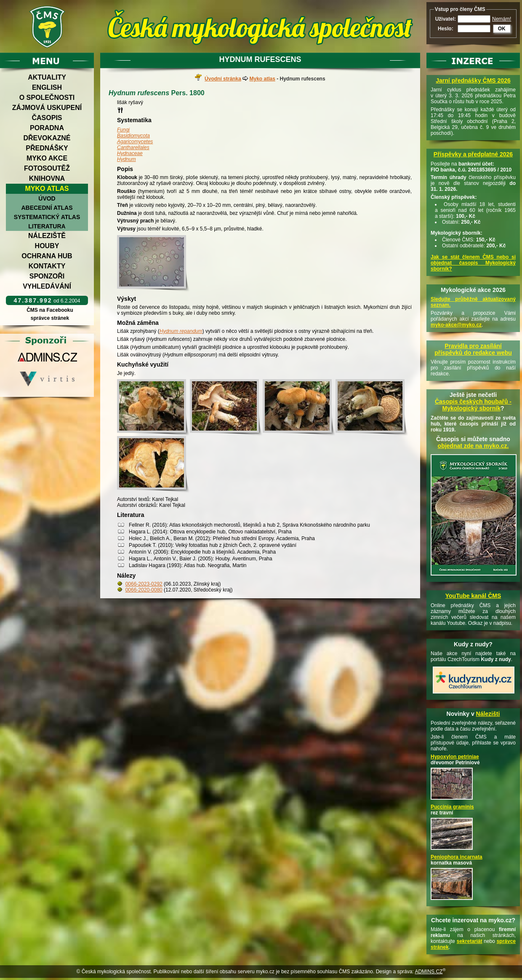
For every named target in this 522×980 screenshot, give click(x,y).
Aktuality (47, 77)
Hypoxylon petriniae (455, 757)
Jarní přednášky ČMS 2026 (473, 80)
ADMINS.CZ (429, 972)
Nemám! (502, 19)
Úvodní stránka (223, 79)
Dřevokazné (47, 138)
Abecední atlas (47, 208)
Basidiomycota (133, 136)
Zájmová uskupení (47, 108)
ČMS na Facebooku (50, 310)
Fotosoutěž (47, 168)
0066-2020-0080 (144, 590)
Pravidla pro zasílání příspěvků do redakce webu (473, 349)
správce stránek (50, 318)
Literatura (47, 226)
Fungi (123, 130)
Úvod (47, 198)
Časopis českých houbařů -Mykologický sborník (473, 405)
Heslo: (446, 29)
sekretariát (470, 941)
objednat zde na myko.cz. (473, 446)
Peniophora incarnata (457, 857)
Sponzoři (47, 276)
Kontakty (47, 266)
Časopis (47, 118)
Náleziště (47, 236)
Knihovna (47, 178)
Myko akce (47, 158)
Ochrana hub (47, 256)
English (47, 87)
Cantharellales (133, 147)
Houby (47, 246)
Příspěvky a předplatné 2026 (473, 154)
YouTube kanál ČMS (473, 596)
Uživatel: (446, 19)
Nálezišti (488, 714)
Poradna (47, 128)
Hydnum (127, 159)
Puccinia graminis (452, 807)
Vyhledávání (47, 286)
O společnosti (47, 98)
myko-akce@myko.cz (456, 325)
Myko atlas (47, 189)
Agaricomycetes (135, 142)
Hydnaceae (130, 153)
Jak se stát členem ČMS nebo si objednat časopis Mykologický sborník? (473, 263)
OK (502, 29)
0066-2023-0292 (144, 584)
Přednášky (47, 148)
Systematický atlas (47, 217)
